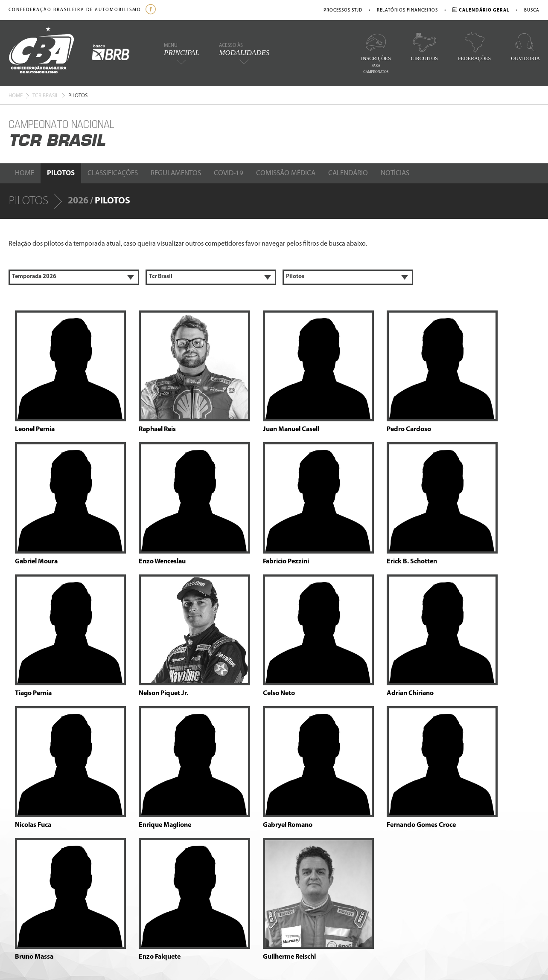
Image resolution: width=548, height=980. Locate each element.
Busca (532, 10)
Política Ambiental (84, 843)
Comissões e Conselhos (90, 860)
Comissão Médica (286, 173)
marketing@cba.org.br (349, 879)
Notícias (395, 173)
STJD (88, 886)
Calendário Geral (146, 818)
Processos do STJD (224, 862)
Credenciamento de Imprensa (238, 905)
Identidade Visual (82, 835)
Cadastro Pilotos (222, 888)
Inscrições (376, 53)
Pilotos (61, 173)
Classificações (113, 173)
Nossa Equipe (78, 869)
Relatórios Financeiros (407, 10)
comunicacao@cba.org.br (320, 871)
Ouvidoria (525, 47)
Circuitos (424, 47)
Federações (474, 47)
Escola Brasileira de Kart (230, 896)
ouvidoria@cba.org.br (347, 855)
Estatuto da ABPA (223, 879)
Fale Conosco (78, 921)
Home (16, 96)
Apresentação (79, 826)
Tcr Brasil (45, 96)
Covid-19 (229, 173)
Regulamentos (176, 173)
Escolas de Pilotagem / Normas (238, 818)
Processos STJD (343, 10)
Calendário (348, 173)
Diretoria (73, 852)
